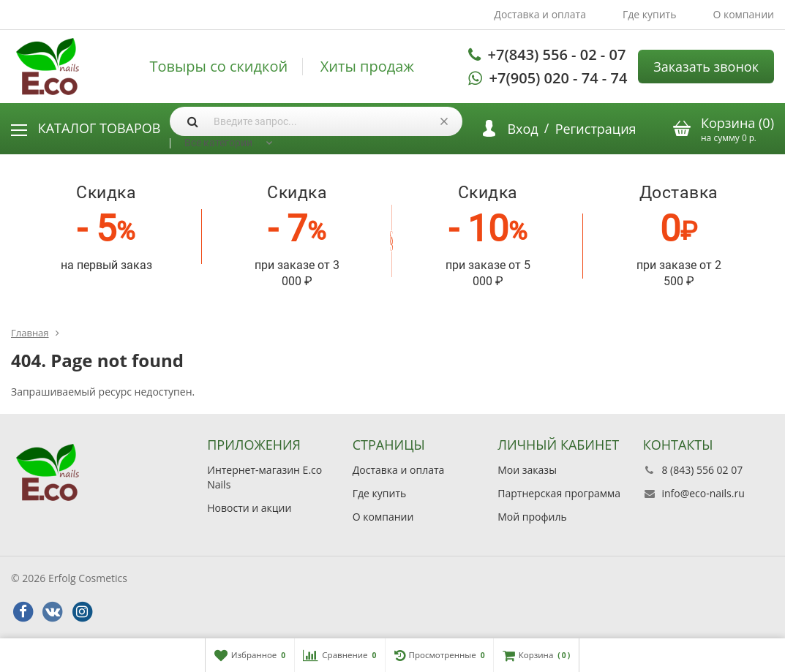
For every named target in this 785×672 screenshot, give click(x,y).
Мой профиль (532, 517)
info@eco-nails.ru (703, 493)
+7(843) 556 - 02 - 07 (557, 54)
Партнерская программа (559, 493)
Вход (522, 129)
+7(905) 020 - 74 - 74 (559, 78)
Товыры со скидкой (218, 67)
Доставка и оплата (540, 14)
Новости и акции (249, 508)
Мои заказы (527, 470)
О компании (743, 14)
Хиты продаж (367, 67)
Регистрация (596, 129)
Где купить (650, 14)
